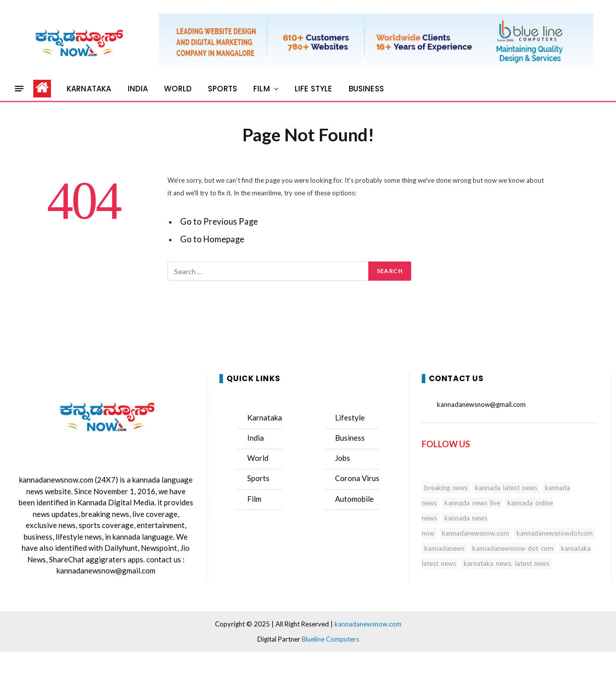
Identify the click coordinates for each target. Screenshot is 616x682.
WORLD (178, 89)
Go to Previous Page (219, 222)
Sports (258, 478)
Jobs (343, 458)
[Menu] (19, 89)
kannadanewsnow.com (56, 480)
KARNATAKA (89, 89)
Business (350, 438)
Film (254, 499)
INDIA (138, 89)
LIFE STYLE (314, 89)
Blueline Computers (330, 639)
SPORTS (222, 89)
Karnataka (265, 417)
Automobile (354, 499)
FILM (262, 89)
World (258, 458)
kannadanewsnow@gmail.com (106, 570)
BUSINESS (366, 89)
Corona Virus (357, 478)
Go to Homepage (212, 239)
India (256, 438)
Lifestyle (350, 417)
